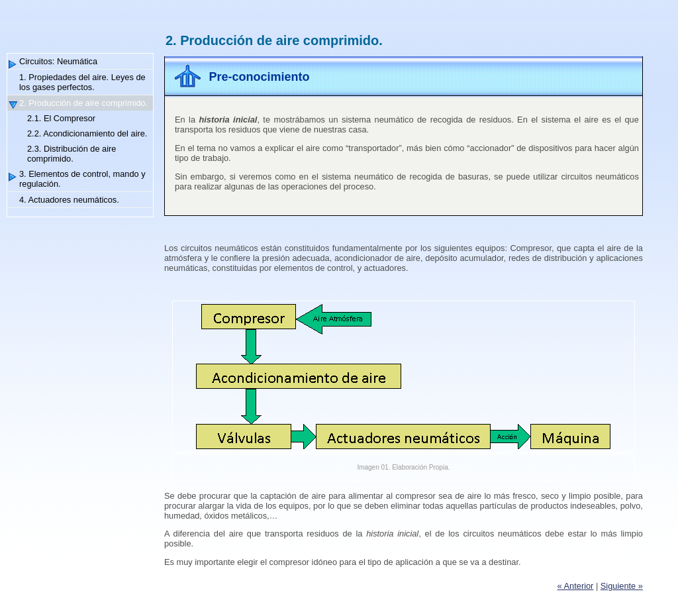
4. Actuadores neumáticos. (69, 200)
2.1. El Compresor (61, 118)
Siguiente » (622, 586)
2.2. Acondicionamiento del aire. (87, 133)
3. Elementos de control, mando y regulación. (82, 179)
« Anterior (576, 586)
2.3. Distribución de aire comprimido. (72, 154)
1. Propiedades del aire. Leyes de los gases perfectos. (82, 82)
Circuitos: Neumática (58, 61)
